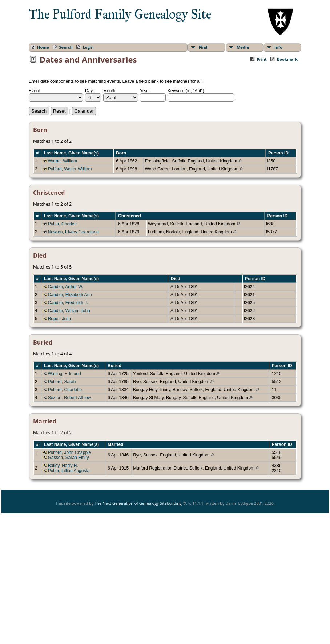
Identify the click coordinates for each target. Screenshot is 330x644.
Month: (110, 91)
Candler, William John (69, 311)
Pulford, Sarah (62, 382)
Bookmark (287, 59)
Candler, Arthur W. (66, 287)
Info (278, 47)
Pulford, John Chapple (70, 452)
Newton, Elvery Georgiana (73, 232)
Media (243, 47)
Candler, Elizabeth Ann (70, 295)
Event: (35, 91)
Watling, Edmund (65, 374)
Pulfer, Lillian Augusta (69, 471)
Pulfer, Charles (62, 224)
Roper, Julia (59, 319)
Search (66, 47)
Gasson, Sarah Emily (69, 458)
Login (88, 47)
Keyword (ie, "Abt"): (186, 91)
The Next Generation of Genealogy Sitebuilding (138, 503)
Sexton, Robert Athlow (70, 398)
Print (262, 59)
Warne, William (63, 161)
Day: (90, 91)
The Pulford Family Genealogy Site (120, 14)
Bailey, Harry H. (63, 466)
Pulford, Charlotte (65, 390)
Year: (145, 91)
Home (43, 47)
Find (203, 47)
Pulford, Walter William (70, 169)
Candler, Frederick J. (68, 303)
